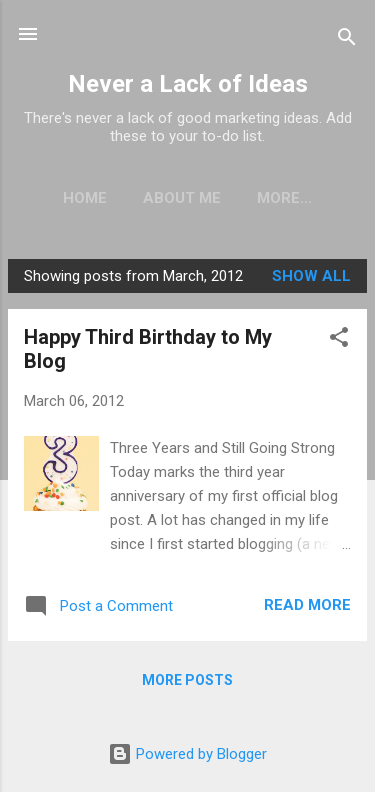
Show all (311, 276)
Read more (307, 605)
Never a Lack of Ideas (188, 84)
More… (284, 198)
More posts (187, 680)
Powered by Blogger (187, 754)
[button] (339, 340)
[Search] (347, 40)
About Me (182, 198)
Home (85, 198)
